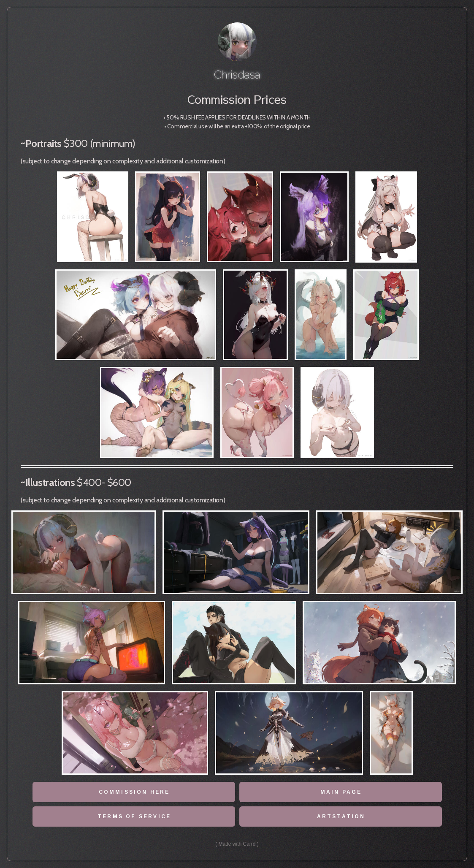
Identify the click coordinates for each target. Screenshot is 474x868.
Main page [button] (341, 792)
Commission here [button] (134, 792)
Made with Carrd (237, 844)
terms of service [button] (134, 816)
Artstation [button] (341, 816)
